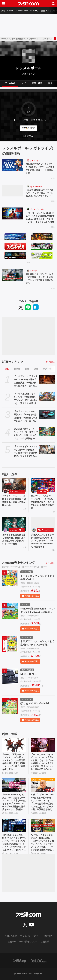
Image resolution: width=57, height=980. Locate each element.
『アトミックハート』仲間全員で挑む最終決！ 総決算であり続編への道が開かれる (14, 501)
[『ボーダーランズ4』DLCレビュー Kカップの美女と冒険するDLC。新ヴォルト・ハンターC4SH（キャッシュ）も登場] (13, 213)
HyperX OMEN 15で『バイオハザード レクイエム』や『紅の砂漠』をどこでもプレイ (40, 193)
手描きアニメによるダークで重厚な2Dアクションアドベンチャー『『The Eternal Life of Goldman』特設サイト (43, 541)
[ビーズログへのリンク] (39, 961)
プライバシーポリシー (31, 936)
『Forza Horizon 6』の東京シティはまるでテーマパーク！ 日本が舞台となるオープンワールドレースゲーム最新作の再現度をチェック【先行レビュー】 (14, 802)
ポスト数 (47, 369)
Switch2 (11, 11)
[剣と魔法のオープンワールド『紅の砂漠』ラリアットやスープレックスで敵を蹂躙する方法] (13, 275)
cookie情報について (28, 942)
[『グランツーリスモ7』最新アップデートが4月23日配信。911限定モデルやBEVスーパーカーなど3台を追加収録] (47, 414)
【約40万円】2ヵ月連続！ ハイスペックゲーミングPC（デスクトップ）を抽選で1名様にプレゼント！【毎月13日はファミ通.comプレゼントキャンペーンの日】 (14, 842)
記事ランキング (13, 362)
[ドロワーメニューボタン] (4, 4)
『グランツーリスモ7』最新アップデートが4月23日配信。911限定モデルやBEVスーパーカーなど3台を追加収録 (26, 416)
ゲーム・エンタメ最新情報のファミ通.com (19, 39)
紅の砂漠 (33, 271)
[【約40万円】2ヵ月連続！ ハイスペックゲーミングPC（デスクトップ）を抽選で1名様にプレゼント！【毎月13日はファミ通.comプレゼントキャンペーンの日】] (14, 825)
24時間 (17, 369)
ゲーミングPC (36, 161)
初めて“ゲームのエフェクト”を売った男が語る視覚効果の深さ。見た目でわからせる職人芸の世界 (42, 502)
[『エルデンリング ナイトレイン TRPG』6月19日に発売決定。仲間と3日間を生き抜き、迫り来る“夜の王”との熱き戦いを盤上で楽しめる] (47, 379)
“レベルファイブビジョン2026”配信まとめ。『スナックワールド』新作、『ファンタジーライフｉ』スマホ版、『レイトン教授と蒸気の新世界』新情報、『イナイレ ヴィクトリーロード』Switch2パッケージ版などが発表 (42, 842)
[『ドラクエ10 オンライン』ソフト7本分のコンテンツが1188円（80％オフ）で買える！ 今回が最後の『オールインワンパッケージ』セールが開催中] (47, 397)
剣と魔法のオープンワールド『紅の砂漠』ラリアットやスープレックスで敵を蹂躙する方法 (39, 279)
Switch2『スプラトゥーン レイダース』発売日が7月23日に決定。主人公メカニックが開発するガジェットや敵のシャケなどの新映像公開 (26, 434)
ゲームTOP (10, 83)
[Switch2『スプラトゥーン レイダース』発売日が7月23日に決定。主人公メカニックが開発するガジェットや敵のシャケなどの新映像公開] (47, 432)
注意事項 (12, 942)
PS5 (26, 11)
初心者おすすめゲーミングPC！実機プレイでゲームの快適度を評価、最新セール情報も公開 (40, 169)
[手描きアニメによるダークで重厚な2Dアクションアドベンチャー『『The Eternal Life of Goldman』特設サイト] (43, 524)
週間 (27, 369)
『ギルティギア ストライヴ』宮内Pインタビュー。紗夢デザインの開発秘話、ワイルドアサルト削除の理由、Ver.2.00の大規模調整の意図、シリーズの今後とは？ (26, 451)
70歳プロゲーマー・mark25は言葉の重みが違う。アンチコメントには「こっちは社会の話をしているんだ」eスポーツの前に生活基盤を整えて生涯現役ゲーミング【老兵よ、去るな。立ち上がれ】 (42, 802)
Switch (19, 11)
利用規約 (48, 936)
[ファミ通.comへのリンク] (28, 4)
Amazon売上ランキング (19, 563)
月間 (36, 369)
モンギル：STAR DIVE (17, 530)
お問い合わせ (11, 936)
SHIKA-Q (42, 492)
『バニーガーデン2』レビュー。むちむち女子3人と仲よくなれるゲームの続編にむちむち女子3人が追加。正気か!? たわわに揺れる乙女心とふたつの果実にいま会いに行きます (43, 762)
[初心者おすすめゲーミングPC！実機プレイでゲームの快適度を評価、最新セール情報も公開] (13, 165)
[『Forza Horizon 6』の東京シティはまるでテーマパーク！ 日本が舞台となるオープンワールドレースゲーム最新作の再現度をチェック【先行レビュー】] (14, 785)
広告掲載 (45, 942)
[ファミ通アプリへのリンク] (19, 961)
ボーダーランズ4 (37, 209)
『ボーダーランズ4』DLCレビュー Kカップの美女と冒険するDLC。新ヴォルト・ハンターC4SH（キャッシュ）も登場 (40, 217)
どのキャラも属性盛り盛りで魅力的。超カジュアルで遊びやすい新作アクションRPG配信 (14, 539)
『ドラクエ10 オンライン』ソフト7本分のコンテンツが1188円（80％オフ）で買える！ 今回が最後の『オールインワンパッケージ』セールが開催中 (26, 399)
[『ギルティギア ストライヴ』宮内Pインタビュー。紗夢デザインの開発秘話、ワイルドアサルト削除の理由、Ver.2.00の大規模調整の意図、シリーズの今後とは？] (47, 449)
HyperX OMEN (36, 186)
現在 (7, 369)
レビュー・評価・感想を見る (27, 120)
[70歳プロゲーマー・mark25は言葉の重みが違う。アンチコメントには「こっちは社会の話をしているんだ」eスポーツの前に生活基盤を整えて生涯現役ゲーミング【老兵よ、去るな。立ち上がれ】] (43, 785)
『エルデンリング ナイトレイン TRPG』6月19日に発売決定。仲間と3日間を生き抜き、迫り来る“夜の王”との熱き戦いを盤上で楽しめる (26, 381)
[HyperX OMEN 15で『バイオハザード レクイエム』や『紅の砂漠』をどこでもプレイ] (13, 191)
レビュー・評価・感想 (32, 83)
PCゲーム (35, 11)
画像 (50, 83)
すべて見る (50, 362)
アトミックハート (17, 492)
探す (33, 128)
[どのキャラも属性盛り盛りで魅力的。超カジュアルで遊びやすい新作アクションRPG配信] (14, 524)
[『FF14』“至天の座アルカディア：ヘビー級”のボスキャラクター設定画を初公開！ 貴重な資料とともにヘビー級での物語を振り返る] (14, 745)
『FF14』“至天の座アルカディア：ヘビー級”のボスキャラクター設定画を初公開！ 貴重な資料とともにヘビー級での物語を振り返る (14, 762)
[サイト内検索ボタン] (53, 4)
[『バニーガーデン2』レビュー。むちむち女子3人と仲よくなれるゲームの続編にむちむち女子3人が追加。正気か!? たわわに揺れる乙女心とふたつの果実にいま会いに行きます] (43, 745)
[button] (28, 136)
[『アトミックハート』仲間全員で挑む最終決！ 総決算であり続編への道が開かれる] (14, 485)
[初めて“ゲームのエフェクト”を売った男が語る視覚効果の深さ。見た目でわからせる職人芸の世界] (43, 485)
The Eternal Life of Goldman (46, 530)
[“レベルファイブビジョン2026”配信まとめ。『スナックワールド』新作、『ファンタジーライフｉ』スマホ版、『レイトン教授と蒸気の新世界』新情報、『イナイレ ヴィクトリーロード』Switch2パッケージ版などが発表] (43, 825)
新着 (3, 11)
